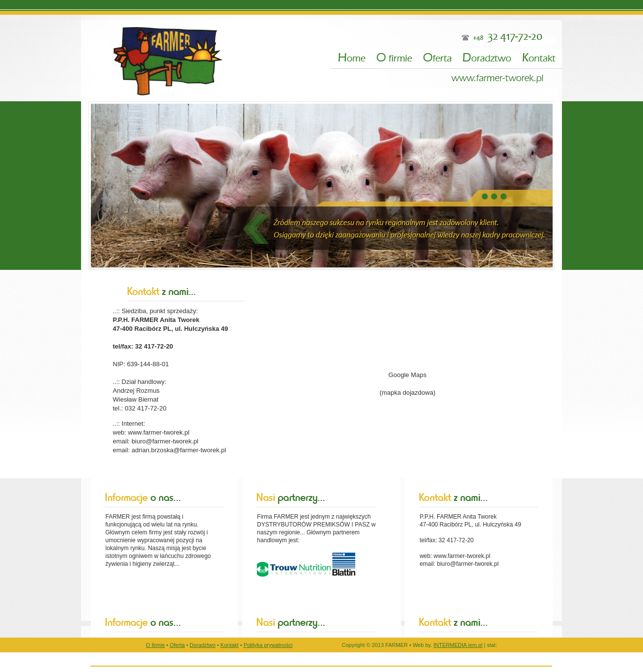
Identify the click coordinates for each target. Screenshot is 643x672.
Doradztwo (203, 645)
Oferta (178, 645)
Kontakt (230, 645)
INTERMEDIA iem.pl (458, 645)
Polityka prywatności (268, 645)
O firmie (155, 645)
